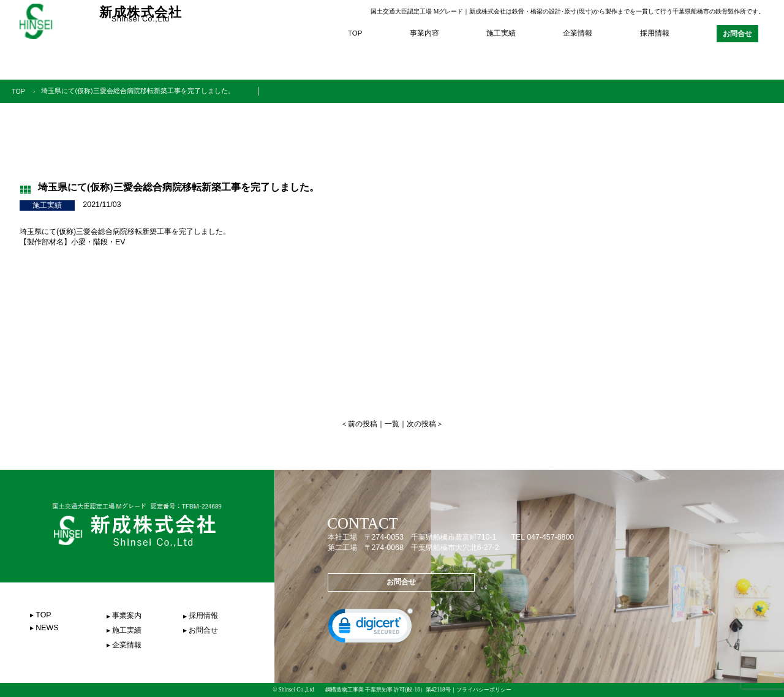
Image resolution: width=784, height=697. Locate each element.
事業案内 (127, 616)
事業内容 (424, 33)
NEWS (47, 628)
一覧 (392, 424)
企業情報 (578, 33)
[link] (371, 628)
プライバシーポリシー (484, 690)
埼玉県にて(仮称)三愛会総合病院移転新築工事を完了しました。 (144, 91)
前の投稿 (363, 424)
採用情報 (655, 33)
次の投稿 (421, 424)
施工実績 (501, 33)
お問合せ (737, 34)
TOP (355, 33)
